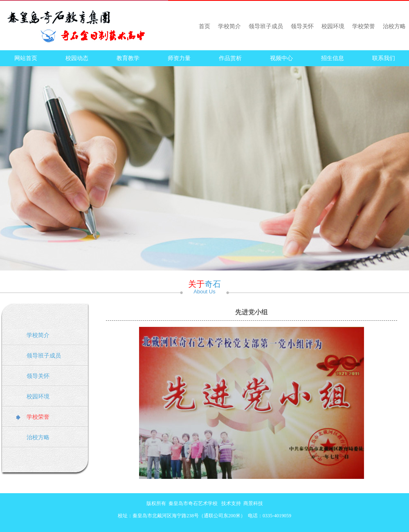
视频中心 (281, 58)
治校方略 (394, 26)
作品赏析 (230, 58)
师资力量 (179, 58)
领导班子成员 (266, 26)
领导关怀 (302, 26)
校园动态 (77, 58)
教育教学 (128, 58)
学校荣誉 (364, 26)
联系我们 (384, 58)
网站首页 (26, 58)
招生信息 (333, 58)
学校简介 (229, 26)
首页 (204, 26)
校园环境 (333, 26)
